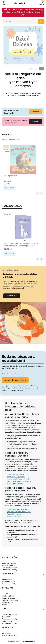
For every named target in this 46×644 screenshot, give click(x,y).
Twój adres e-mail (9, 374)
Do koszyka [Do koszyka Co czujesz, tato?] (10, 188)
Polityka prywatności (10, 600)
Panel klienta (7, 580)
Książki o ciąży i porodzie (16, 475)
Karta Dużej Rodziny (9, 570)
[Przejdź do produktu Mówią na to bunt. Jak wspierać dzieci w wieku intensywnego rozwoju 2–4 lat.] (23, 227)
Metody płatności (9, 565)
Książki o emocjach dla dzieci (17, 510)
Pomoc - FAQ (7, 605)
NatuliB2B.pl (6, 633)
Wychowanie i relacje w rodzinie (18, 479)
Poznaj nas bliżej (12, 296)
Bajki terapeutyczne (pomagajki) (19, 512)
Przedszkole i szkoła (14, 514)
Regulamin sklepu (8, 598)
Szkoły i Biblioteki (8, 596)
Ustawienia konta (8, 582)
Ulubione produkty (9, 584)
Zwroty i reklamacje (9, 567)
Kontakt (5, 594)
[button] (41, 22)
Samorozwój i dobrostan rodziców (19, 481)
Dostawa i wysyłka (9, 563)
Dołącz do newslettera (15, 380)
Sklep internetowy (21, 641)
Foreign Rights (7, 602)
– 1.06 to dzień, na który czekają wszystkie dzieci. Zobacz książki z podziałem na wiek (23, 12)
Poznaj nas (6, 617)
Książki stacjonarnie (9, 615)
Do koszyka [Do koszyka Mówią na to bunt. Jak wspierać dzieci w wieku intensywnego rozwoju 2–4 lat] (10, 254)
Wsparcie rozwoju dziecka (16, 477)
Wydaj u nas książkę (9, 619)
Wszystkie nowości (11, 140)
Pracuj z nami (7, 621)
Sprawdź (36, 112)
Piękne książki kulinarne (15, 484)
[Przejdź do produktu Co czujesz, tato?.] (23, 159)
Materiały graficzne (9, 623)
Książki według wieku (14, 516)
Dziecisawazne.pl (9, 635)
